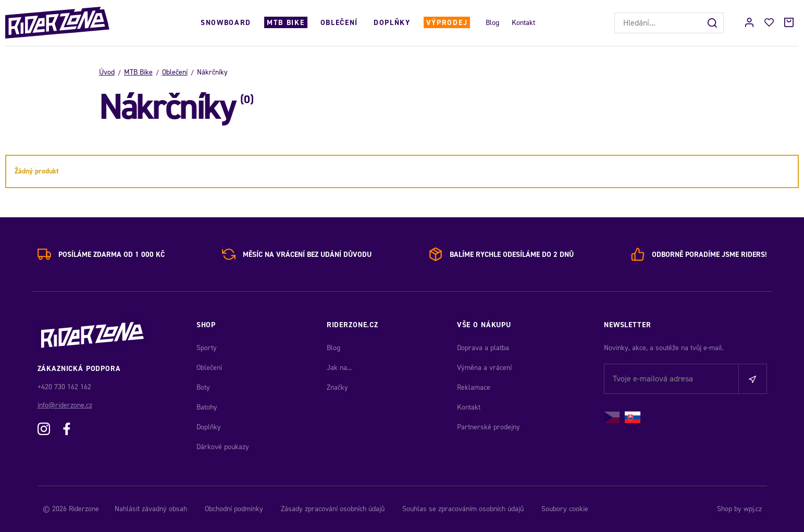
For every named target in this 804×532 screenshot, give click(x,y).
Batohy (207, 407)
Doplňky (392, 23)
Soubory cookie (565, 509)
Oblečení (339, 23)
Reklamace (474, 387)
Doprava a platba (483, 348)
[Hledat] (713, 23)
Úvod (107, 72)
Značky (337, 387)
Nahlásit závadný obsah (151, 509)
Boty (203, 387)
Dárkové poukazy (223, 447)
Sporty (207, 348)
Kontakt (523, 23)
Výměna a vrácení (484, 368)
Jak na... (339, 368)
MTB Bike (286, 23)
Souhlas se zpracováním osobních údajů (463, 509)
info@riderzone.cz (65, 405)
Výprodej (447, 23)
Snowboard (226, 23)
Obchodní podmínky (234, 509)
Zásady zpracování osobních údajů (333, 509)
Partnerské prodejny (488, 427)
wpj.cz (753, 509)
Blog (492, 23)
